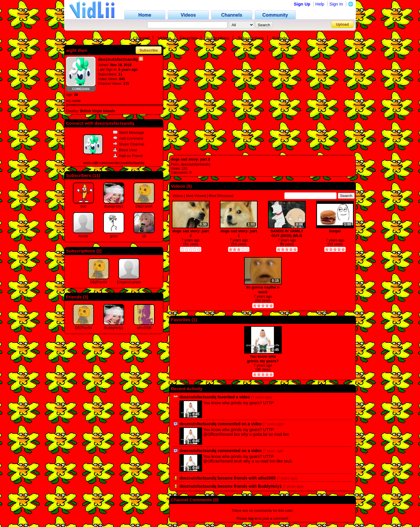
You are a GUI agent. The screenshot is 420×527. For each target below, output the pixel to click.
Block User (125, 150)
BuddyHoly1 (114, 206)
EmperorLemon (129, 282)
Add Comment (128, 138)
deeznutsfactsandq (196, 164)
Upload (342, 24)
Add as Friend (128, 156)
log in (253, 519)
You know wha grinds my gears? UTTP (263, 359)
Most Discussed (221, 196)
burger (335, 231)
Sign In (336, 4)
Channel (141, 38)
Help (320, 4)
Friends (280, 38)
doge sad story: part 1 (239, 233)
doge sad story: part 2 (190, 159)
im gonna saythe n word (263, 290)
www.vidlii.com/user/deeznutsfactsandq (114, 163)
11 (96, 175)
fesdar (83, 236)
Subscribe (149, 50)
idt (144, 236)
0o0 (83, 206)
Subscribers (218, 38)
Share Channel (129, 144)
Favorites (189, 38)
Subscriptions (251, 38)
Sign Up (302, 4)
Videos (164, 38)
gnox (114, 236)
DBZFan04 (144, 206)
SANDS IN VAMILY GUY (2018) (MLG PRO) (287, 233)
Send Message (129, 132)
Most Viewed (196, 196)
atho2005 (144, 328)
